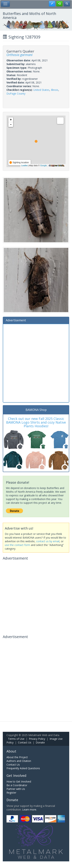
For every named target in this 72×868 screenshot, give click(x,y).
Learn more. (30, 810)
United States (41, 90)
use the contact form (17, 545)
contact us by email (48, 541)
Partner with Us (16, 789)
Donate (40, 742)
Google (43, 165)
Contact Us (25, 742)
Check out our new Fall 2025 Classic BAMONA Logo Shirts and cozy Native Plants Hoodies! (36, 422)
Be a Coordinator (17, 785)
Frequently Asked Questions (23, 768)
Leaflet (24, 165)
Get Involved (16, 776)
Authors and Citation (19, 761)
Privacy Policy (37, 739)
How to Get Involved (19, 781)
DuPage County (16, 94)
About (11, 751)
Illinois (55, 90)
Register (11, 793)
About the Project (17, 757)
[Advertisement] (36, 363)
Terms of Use (16, 739)
